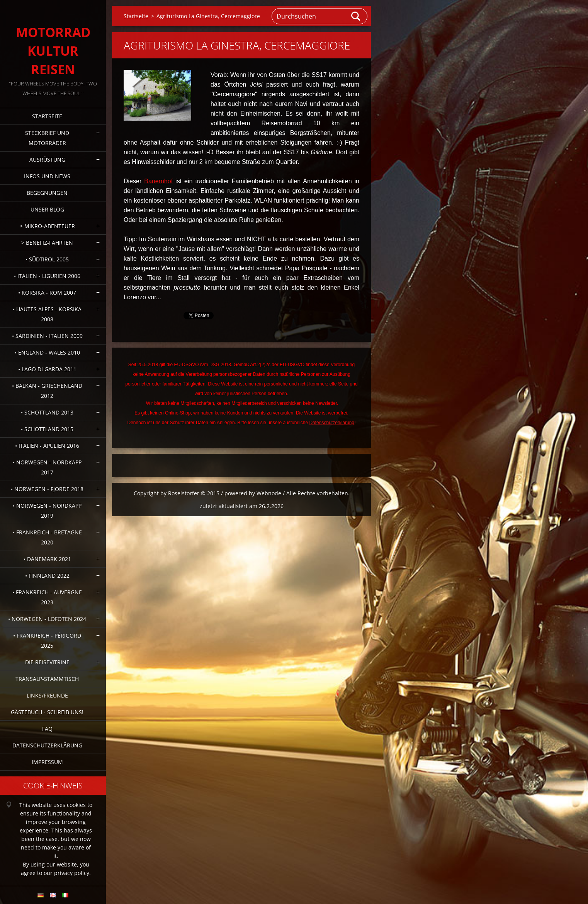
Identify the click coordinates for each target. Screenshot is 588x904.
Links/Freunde (47, 695)
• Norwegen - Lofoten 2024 (47, 619)
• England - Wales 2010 (47, 352)
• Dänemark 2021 (47, 559)
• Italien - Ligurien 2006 (47, 276)
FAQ (47, 729)
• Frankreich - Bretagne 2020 (47, 537)
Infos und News (47, 176)
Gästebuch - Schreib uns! (47, 712)
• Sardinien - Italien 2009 (47, 336)
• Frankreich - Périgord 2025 (47, 640)
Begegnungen (47, 193)
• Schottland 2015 (47, 429)
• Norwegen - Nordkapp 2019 (47, 511)
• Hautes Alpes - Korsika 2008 (47, 314)
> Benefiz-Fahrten (47, 243)
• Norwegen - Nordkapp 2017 (47, 467)
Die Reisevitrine (47, 662)
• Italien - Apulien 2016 (47, 446)
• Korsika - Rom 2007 (47, 293)
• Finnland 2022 (47, 576)
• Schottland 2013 (47, 412)
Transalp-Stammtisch (47, 679)
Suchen (356, 16)
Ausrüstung (47, 159)
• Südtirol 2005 (47, 259)
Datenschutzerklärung (47, 745)
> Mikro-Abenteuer (47, 226)
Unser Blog (47, 209)
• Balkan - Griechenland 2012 (47, 391)
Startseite (47, 116)
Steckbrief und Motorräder (47, 138)
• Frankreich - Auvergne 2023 (47, 597)
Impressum (47, 762)
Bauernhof (158, 181)
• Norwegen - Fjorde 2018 (47, 489)
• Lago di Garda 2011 (47, 369)
